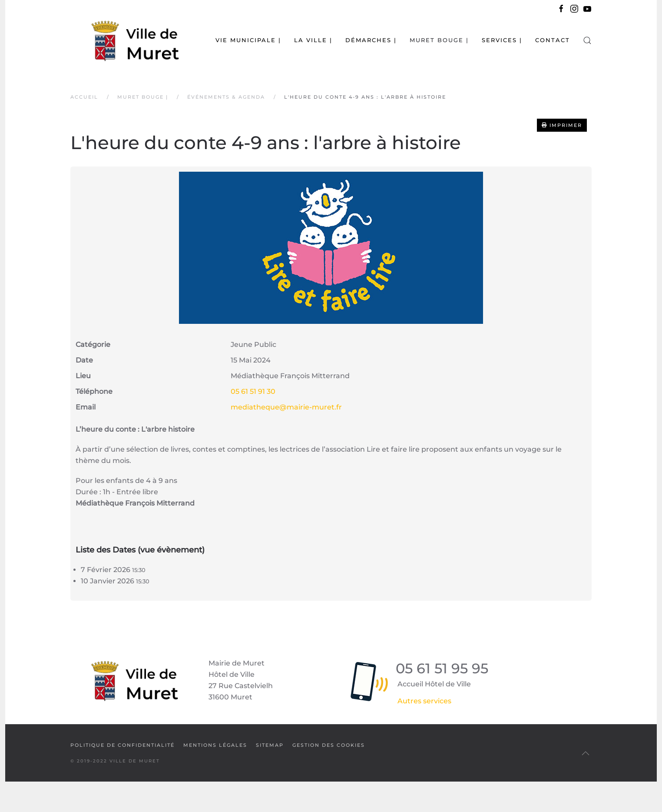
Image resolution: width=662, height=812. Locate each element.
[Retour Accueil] (125, 40)
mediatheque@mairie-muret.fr (286, 407)
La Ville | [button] (313, 40)
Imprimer (562, 125)
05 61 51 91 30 (253, 391)
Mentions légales (215, 745)
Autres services (424, 701)
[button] (587, 40)
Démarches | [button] (371, 40)
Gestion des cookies (329, 745)
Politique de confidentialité (122, 745)
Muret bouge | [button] (439, 40)
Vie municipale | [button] (248, 40)
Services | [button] (502, 40)
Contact (553, 40)
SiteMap (270, 745)
